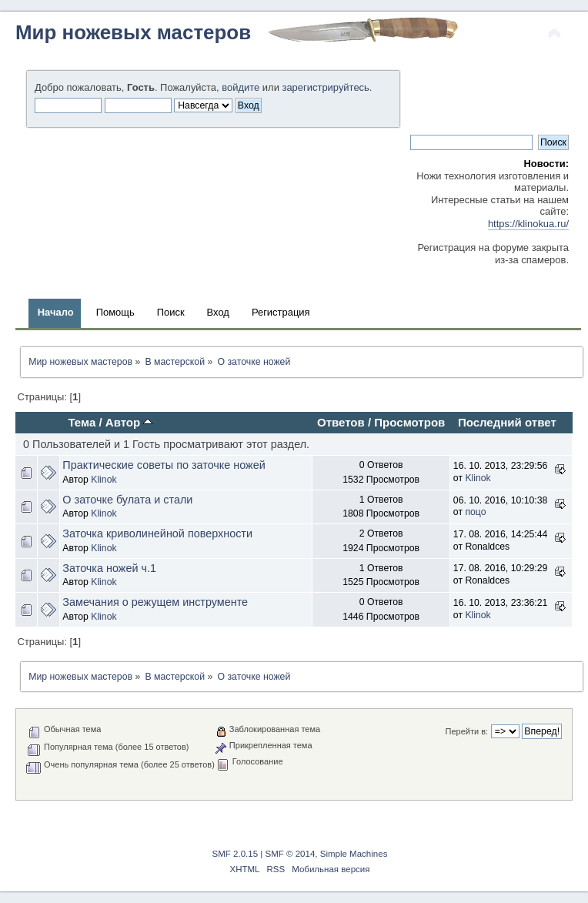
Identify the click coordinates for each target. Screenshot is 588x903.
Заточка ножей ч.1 (109, 568)
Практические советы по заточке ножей (164, 465)
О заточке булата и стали (127, 500)
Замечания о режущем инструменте (155, 602)
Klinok (104, 480)
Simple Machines (354, 854)
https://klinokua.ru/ (528, 224)
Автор (129, 422)
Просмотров (409, 422)
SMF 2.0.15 (236, 854)
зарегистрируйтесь (325, 87)
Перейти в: (467, 731)
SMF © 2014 (291, 854)
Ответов (341, 422)
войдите (241, 87)
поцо (475, 512)
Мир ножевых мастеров (133, 32)
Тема (82, 422)
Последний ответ (507, 422)
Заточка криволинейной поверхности (157, 533)
